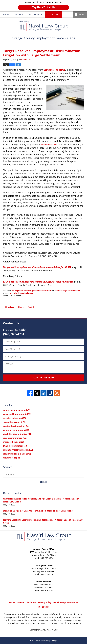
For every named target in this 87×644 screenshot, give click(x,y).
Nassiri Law (52, 630)
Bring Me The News (54, 70)
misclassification (13, 442)
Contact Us (54, 14)
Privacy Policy (45, 602)
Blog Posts (43, 607)
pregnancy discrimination (18, 450)
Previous (9, 307)
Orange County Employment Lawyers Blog (43, 26)
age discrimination (14, 418)
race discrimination (15, 438)
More (82, 14)
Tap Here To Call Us (44, 7)
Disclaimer (31, 602)
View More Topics (12, 458)
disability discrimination (17, 434)
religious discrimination (17, 454)
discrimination (49, 144)
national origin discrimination (68, 291)
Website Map (59, 602)
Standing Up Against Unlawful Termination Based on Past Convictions (38, 511)
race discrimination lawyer (22, 293)
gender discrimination (41, 291)
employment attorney (21, 291)
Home (6, 14)
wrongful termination (16, 430)
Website (19, 14)
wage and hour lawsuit (17, 414)
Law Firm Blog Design (44, 641)
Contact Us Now (44, 378)
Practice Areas (36, 14)
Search (44, 482)
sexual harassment (15, 422)
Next (31, 307)
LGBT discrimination (15, 446)
